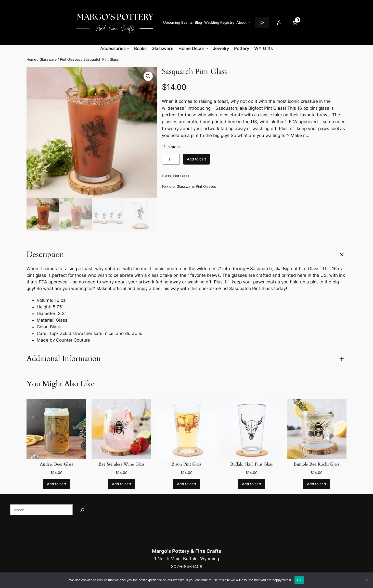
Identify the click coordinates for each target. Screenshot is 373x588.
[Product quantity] (171, 159)
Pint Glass (181, 176)
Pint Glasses (70, 59)
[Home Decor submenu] (207, 48)
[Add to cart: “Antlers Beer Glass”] (56, 484)
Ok (299, 580)
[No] (367, 580)
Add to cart (196, 159)
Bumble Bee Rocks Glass (317, 464)
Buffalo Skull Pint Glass (252, 464)
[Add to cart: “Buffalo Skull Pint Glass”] (252, 484)
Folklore (168, 186)
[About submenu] (249, 23)
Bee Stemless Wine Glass (121, 464)
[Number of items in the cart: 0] (295, 23)
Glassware (48, 59)
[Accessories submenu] (128, 48)
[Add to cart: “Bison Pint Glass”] (186, 484)
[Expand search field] (262, 23)
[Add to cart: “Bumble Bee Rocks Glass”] (317, 484)
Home (31, 59)
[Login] (279, 23)
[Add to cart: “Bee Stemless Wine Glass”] (121, 484)
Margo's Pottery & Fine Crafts (186, 551)
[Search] (82, 510)
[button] (148, 76)
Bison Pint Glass (186, 464)
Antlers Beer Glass (56, 464)
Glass (166, 176)
